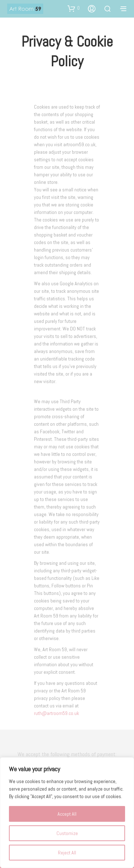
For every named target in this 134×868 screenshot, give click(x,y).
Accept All (67, 814)
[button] (74, 8)
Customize (67, 833)
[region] (67, 813)
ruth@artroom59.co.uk (56, 713)
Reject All (67, 853)
